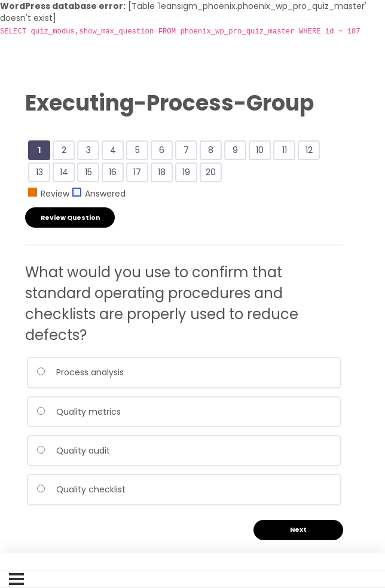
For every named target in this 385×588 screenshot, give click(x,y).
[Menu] (16, 579)
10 (262, 151)
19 (188, 173)
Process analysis (80, 372)
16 (115, 173)
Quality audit (73, 451)
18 (164, 173)
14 (66, 173)
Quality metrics (79, 412)
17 (139, 173)
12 (311, 151)
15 (91, 173)
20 (213, 173)
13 (42, 173)
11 (287, 151)
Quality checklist (81, 489)
